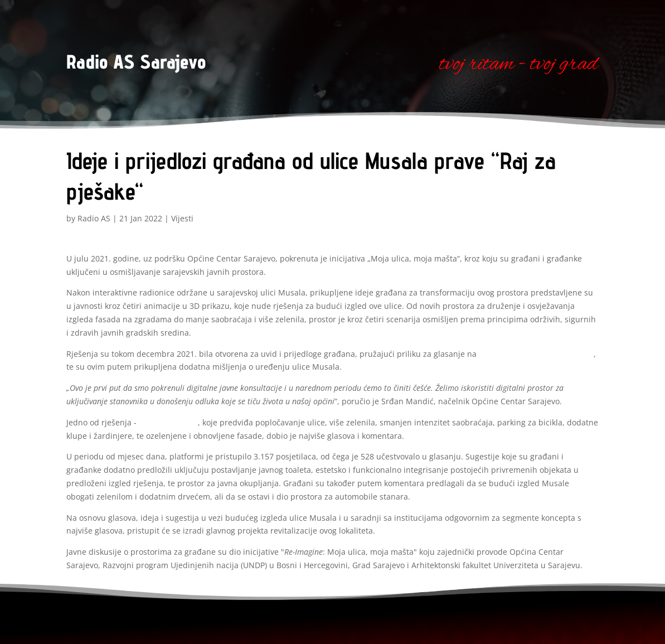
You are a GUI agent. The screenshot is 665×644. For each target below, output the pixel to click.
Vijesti (182, 218)
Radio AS (94, 218)
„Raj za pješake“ (168, 422)
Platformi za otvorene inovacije (536, 354)
